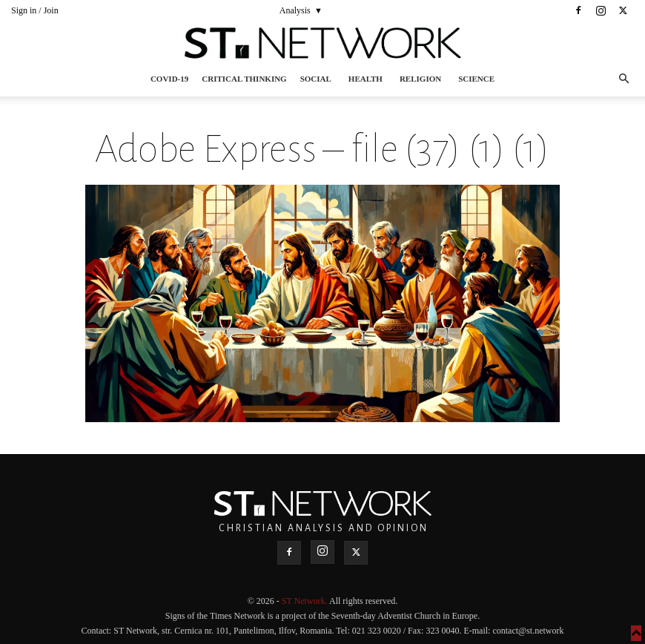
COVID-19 (169, 79)
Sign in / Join (35, 10)
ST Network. (305, 601)
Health (365, 79)
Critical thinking (244, 79)
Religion (420, 79)
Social (316, 79)
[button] (623, 79)
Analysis (295, 10)
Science (476, 79)
